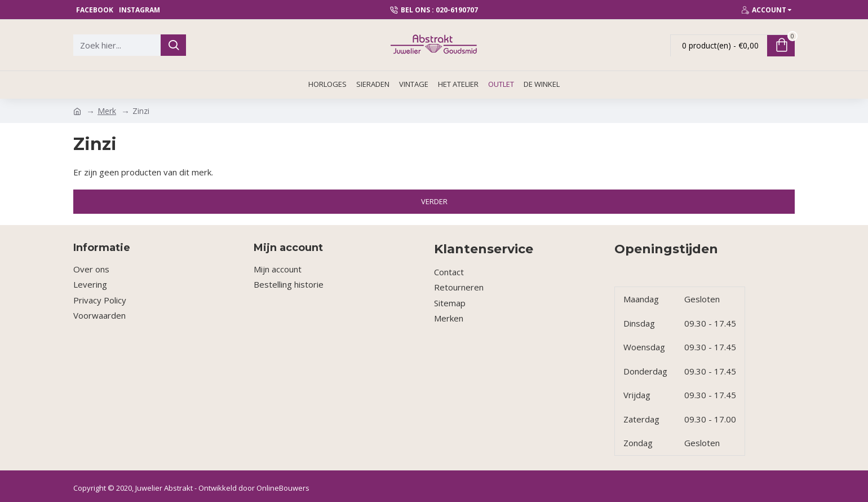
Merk (107, 111)
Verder (434, 201)
